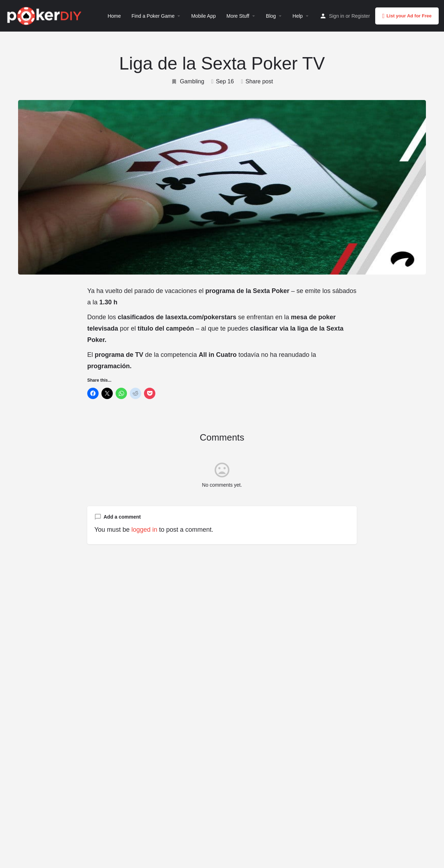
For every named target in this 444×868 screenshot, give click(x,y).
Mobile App (203, 16)
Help (298, 16)
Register (361, 16)
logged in (144, 530)
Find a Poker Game (153, 16)
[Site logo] (45, 15)
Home (114, 16)
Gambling (187, 82)
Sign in (337, 16)
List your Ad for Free (407, 16)
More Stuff (238, 16)
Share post (257, 81)
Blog (271, 16)
